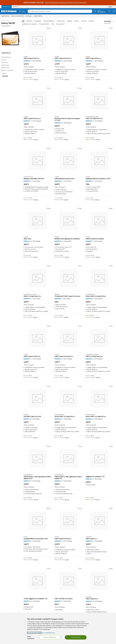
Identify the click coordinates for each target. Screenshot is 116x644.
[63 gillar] (80, 28)
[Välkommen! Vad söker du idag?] (61, 11)
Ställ (53, 24)
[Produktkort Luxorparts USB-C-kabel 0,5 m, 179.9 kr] (99, 581)
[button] (10, 26)
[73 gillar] (80, 266)
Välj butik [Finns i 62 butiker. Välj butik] (97, 500)
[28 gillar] (80, 386)
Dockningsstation (49, 21)
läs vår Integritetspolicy (48, 633)
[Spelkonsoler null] (10, 68)
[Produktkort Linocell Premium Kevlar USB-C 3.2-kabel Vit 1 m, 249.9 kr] (99, 398)
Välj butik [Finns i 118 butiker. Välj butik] (36, 500)
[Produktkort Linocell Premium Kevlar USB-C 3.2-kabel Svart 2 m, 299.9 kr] (99, 338)
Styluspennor (60, 24)
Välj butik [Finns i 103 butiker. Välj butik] (67, 560)
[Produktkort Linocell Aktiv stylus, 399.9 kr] (37, 221)
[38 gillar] (49, 266)
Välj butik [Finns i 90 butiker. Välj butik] (97, 438)
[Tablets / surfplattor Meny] (25, 16)
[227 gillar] (110, 209)
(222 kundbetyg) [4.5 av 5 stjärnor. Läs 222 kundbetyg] (36, 181)
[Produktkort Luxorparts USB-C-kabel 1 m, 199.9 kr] (99, 520)
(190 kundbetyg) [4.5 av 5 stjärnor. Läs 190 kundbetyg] (98, 541)
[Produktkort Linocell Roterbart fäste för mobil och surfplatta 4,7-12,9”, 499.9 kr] (68, 100)
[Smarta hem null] (10, 63)
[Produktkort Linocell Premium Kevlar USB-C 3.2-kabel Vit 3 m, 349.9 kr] (99, 278)
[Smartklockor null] (10, 65)
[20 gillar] (80, 446)
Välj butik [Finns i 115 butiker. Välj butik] (98, 139)
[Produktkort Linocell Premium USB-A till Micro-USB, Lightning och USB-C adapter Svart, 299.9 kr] (37, 458)
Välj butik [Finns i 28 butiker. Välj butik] (35, 438)
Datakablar (38, 21)
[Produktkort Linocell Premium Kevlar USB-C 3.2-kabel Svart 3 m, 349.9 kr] (37, 278)
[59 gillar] (49, 326)
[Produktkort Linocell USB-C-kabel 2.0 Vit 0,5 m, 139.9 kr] (37, 338)
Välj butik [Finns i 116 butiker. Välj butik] (36, 79)
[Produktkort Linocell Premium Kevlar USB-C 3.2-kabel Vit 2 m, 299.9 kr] (68, 398)
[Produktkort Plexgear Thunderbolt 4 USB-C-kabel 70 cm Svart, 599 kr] (68, 278)
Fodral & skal (61, 21)
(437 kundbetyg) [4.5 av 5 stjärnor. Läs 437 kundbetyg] (98, 121)
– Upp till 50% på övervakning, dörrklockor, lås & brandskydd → (56, 3)
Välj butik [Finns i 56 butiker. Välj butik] (66, 200)
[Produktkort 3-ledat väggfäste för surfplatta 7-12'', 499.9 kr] (37, 581)
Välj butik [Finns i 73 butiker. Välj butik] (97, 200)
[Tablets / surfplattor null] (10, 71)
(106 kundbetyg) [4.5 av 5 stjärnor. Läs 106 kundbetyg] (67, 123)
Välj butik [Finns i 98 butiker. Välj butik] (66, 139)
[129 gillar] (79, 209)
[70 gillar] (111, 28)
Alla (23, 21)
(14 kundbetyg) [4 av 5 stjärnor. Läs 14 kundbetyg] (36, 601)
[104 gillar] (48, 28)
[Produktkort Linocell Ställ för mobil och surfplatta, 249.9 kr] (99, 221)
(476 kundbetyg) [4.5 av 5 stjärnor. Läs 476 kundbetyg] (67, 181)
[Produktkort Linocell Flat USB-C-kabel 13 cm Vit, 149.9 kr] (37, 398)
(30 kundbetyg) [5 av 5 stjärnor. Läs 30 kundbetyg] (67, 299)
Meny (22, 11)
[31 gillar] (49, 88)
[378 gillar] (79, 148)
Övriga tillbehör (44, 24)
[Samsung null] (11, 76)
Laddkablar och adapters (29, 24)
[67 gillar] (111, 88)
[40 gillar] (111, 508)
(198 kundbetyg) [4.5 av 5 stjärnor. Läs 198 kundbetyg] (98, 299)
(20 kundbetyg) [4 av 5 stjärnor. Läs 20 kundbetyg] (98, 479)
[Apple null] (11, 74)
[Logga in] (100, 11)
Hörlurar (84, 21)
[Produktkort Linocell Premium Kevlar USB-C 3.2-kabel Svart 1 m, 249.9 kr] (99, 100)
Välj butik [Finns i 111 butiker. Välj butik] (98, 560)
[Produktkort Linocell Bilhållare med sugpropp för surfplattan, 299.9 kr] (68, 221)
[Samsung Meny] (33, 16)
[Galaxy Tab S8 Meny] (42, 16)
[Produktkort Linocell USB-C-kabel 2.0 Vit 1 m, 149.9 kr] (99, 40)
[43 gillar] (111, 326)
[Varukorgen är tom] (114, 11)
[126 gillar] (110, 569)
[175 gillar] (79, 508)
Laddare (91, 21)
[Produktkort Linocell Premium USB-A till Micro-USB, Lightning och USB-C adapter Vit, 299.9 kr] (68, 458)
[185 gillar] (79, 88)
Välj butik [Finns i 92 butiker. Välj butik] (97, 317)
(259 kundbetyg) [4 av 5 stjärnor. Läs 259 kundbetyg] (36, 241)
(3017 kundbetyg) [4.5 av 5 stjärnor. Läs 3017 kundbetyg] (37, 61)
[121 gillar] (48, 508)
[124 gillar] (48, 209)
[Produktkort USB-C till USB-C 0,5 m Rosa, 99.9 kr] (68, 581)
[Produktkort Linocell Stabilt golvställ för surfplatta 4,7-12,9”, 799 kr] (99, 161)
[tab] (7, 7)
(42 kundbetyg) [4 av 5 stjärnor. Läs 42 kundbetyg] (36, 419)
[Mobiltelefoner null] (10, 58)
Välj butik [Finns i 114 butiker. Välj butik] (98, 79)
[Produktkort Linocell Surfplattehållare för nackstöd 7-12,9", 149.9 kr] (37, 520)
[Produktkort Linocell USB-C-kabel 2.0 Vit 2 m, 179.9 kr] (37, 40)
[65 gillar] (111, 446)
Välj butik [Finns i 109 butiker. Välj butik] (67, 257)
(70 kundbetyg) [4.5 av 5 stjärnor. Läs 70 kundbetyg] (67, 601)
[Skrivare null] (10, 60)
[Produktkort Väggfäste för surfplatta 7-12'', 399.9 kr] (99, 458)
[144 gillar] (110, 148)
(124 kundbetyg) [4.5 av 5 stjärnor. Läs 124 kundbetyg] (67, 241)
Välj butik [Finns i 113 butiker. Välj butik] (67, 377)
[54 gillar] (111, 386)
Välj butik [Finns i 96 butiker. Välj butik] (35, 317)
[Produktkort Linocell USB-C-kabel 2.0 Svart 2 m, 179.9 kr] (68, 40)
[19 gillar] (111, 266)
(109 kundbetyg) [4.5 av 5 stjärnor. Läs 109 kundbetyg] (36, 541)
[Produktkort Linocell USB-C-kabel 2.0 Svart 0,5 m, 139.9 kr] (68, 338)
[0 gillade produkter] (109, 11)
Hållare (77, 21)
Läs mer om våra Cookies (34, 633)
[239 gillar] (48, 148)
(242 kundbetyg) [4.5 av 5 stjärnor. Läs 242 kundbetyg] (98, 241)
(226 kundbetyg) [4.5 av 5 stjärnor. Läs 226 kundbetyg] (36, 481)
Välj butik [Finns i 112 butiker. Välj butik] (98, 257)
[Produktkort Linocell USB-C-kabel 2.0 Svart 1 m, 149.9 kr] (37, 100)
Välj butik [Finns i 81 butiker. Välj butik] (66, 317)
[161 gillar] (48, 446)
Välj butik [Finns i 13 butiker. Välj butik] (35, 257)
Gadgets (70, 21)
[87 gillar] (49, 386)
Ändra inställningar (31, 637)
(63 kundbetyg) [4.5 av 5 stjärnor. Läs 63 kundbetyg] (98, 181)
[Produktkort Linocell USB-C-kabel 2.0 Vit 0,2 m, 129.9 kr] (68, 520)
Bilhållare (29, 21)
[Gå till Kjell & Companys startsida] (9, 11)
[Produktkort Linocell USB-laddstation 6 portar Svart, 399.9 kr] (68, 161)
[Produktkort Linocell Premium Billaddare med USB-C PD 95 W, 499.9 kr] (37, 161)
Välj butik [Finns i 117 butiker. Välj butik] (36, 200)
